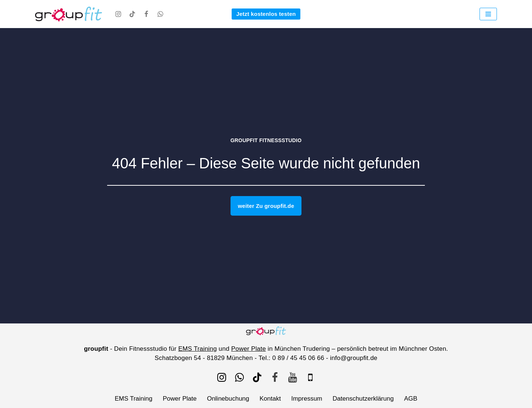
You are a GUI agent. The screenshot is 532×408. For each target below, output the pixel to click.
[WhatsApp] (160, 14)
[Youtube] (293, 377)
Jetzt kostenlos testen (266, 14)
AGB (411, 399)
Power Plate (249, 349)
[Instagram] (118, 14)
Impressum (307, 399)
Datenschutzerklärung (363, 399)
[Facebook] (146, 14)
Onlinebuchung (228, 399)
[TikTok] (132, 14)
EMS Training (197, 349)
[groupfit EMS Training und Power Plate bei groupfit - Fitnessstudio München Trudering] (69, 14)
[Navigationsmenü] (488, 14)
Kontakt (270, 399)
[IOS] (310, 377)
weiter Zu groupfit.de (266, 206)
